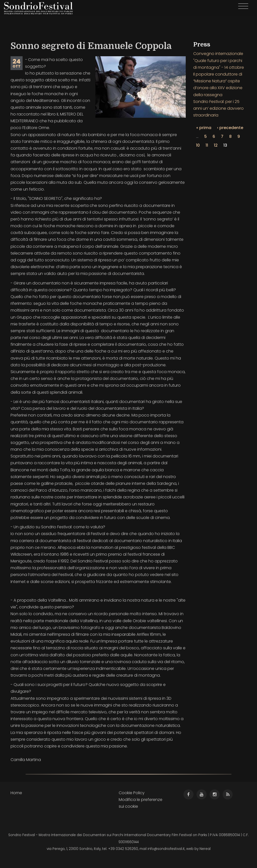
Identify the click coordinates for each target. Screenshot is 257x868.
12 (216, 145)
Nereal (205, 849)
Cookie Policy (132, 793)
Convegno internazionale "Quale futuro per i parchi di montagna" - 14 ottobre (219, 60)
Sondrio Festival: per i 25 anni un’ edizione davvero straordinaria (218, 108)
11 (207, 145)
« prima (204, 128)
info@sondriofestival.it (166, 849)
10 (198, 145)
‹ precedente (230, 128)
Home (16, 793)
